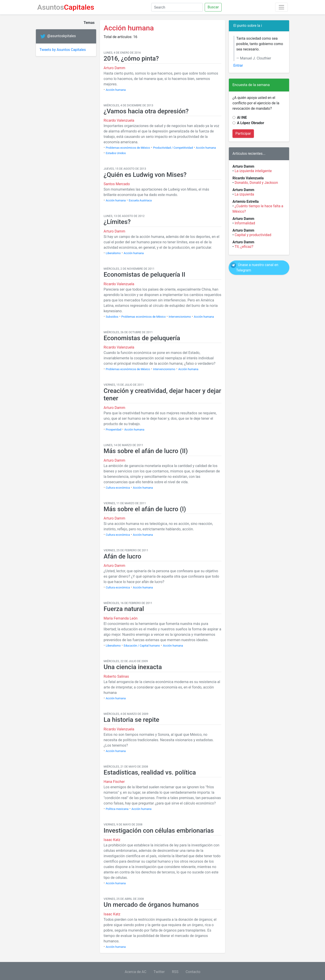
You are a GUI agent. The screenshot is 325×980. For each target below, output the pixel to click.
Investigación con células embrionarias (159, 831)
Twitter (159, 972)
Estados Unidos (116, 153)
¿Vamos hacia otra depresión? (146, 111)
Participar (243, 133)
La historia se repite (131, 720)
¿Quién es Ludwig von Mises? (145, 175)
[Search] (177, 7)
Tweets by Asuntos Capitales (63, 50)
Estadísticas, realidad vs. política (150, 772)
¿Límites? (117, 222)
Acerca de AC (136, 972)
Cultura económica (118, 488)
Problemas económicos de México (128, 148)
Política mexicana (117, 809)
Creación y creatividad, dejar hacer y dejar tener (162, 395)
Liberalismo (113, 253)
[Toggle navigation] (281, 7)
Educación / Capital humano (142, 646)
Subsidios (112, 317)
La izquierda (244, 194)
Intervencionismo (180, 317)
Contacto (193, 972)
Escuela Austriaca (140, 200)
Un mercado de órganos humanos (151, 905)
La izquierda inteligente (253, 171)
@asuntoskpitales (62, 36)
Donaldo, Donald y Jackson (256, 183)
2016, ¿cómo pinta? (131, 58)
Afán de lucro (122, 556)
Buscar (213, 7)
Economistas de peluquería (142, 338)
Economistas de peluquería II (144, 275)
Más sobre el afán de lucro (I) (145, 509)
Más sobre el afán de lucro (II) (146, 451)
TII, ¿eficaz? (244, 247)
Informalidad (245, 223)
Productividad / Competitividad (173, 148)
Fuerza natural (124, 609)
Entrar (238, 65)
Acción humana (116, 90)
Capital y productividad (253, 235)
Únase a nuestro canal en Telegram (257, 268)
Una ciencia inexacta (133, 667)
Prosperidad (113, 430)
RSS (175, 972)
